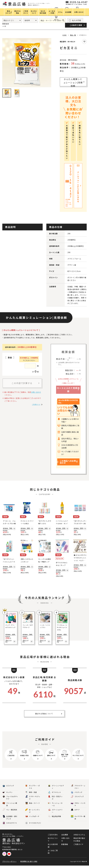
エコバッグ (8, 788)
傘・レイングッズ (33, 813)
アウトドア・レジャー (78, 789)
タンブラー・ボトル (33, 789)
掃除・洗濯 (31, 795)
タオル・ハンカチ (78, 807)
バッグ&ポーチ (32, 819)
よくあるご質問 (53, 854)
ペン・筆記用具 (10, 812)
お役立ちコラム (79, 837)
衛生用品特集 (55, 819)
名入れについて (53, 842)
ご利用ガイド (36, 404)
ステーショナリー (55, 813)
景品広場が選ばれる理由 (79, 842)
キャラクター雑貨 (78, 820)
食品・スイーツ (33, 806)
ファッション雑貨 (10, 807)
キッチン (7, 795)
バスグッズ (77, 795)
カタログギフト (10, 825)
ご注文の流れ (53, 837)
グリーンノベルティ (56, 789)
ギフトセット (55, 795)
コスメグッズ (77, 799)
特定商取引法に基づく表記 (29, 864)
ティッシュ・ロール (55, 807)
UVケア (75, 812)
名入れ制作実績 (53, 848)
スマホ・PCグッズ (33, 800)
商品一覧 (73, 35)
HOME (64, 35)
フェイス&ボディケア (10, 800)
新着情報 (65, 847)
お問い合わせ (36, 392)
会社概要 (65, 837)
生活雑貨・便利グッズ (10, 820)
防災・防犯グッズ (55, 800)
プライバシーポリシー (9, 864)
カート (56, 20)
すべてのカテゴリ (33, 825)
